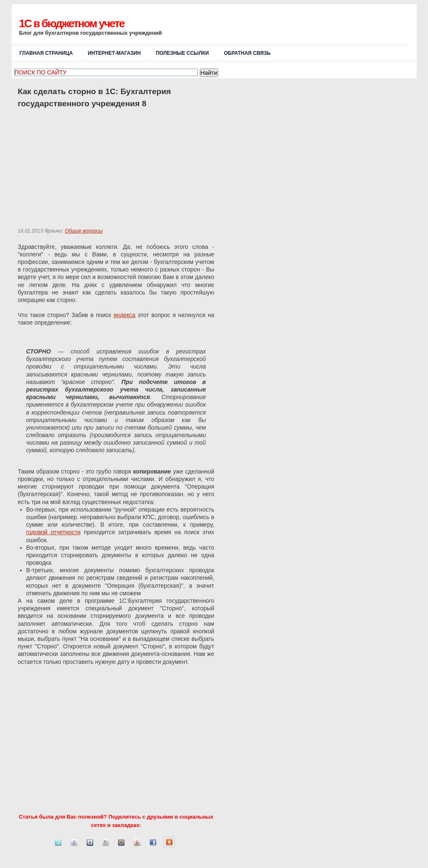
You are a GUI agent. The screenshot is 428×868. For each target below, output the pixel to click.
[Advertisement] (311, 28)
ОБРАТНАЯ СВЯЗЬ (247, 53)
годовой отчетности (53, 532)
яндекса (124, 315)
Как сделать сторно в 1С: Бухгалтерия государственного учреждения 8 (94, 97)
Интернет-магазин (114, 53)
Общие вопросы (84, 231)
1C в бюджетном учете (72, 23)
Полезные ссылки (182, 53)
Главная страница (46, 53)
